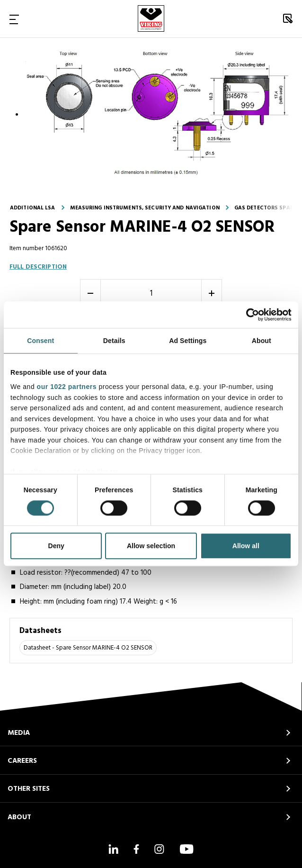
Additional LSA (33, 208)
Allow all (246, 546)
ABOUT (19, 817)
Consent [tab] (40, 341)
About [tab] (262, 341)
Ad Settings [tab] (188, 341)
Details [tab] (114, 341)
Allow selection (151, 546)
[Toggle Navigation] (14, 19)
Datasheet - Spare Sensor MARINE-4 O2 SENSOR (88, 648)
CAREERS (22, 761)
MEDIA (19, 733)
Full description (38, 267)
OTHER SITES (29, 789)
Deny (56, 546)
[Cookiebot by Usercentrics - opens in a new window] (250, 315)
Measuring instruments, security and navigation (145, 208)
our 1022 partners (67, 387)
